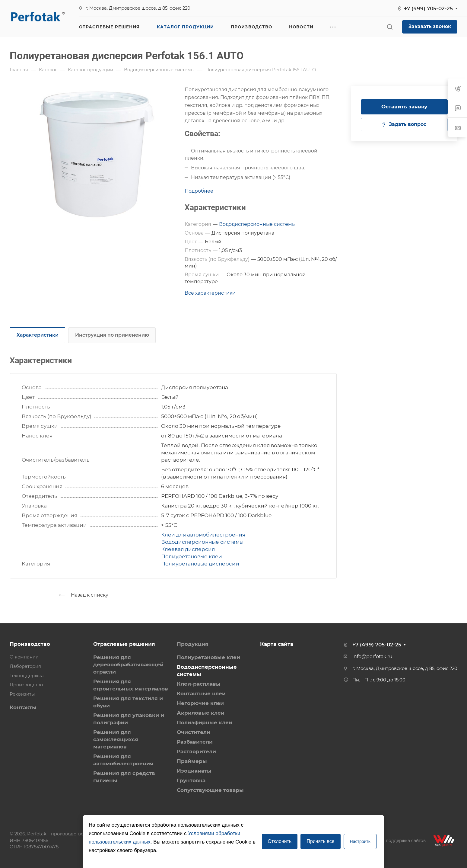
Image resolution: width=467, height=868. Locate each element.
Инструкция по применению (112, 335)
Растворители (196, 751)
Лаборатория (25, 666)
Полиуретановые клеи (192, 556)
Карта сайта (277, 644)
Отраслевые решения (124, 644)
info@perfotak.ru (372, 657)
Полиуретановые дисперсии (200, 564)
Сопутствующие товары (210, 790)
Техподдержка (27, 676)
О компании (24, 657)
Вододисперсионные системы (257, 224)
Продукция (193, 644)
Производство (30, 644)
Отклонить (280, 841)
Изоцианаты (194, 771)
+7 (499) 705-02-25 (428, 8)
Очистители (194, 732)
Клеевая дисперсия (188, 549)
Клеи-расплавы (199, 684)
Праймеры (192, 761)
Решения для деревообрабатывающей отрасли (128, 665)
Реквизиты (22, 694)
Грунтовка (191, 780)
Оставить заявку (404, 107)
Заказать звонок (430, 26)
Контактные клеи (201, 693)
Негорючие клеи (200, 703)
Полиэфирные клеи (205, 722)
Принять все (320, 841)
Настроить (360, 841)
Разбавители (195, 742)
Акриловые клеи (201, 713)
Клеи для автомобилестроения (203, 535)
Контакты (23, 707)
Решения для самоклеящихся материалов (116, 739)
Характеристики (38, 335)
